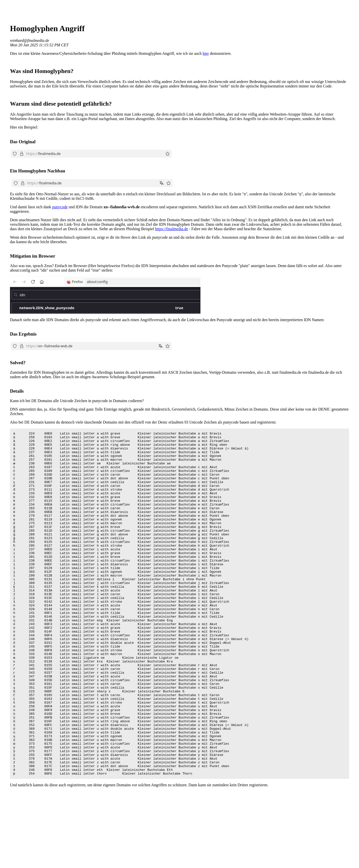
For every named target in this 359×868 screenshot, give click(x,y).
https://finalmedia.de (172, 229)
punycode (60, 207)
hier (206, 53)
